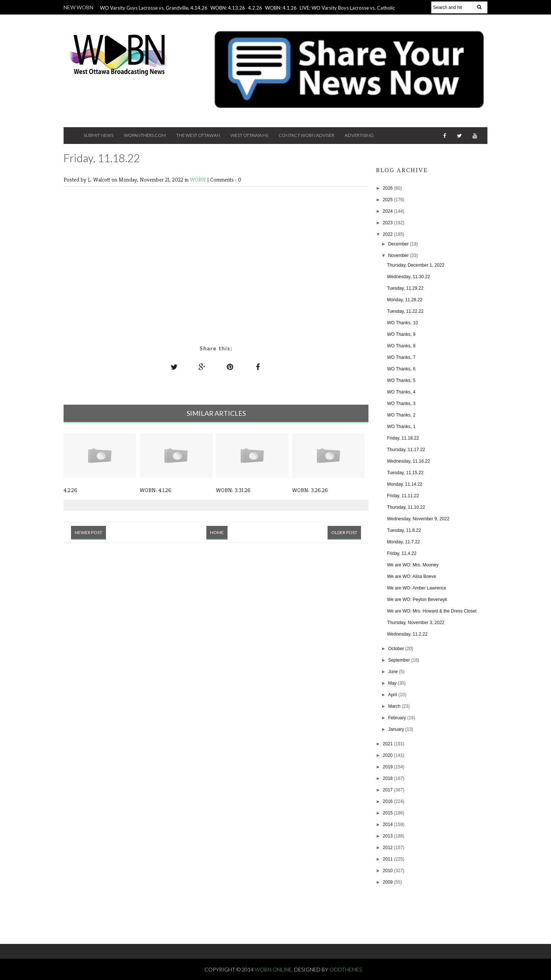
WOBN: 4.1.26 (281, 8)
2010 (389, 871)
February (398, 718)
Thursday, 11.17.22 (406, 450)
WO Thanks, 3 (401, 404)
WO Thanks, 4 (401, 392)
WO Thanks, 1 (401, 427)
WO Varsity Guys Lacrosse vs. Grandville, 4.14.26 (154, 8)
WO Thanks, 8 (401, 346)
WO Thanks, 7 (401, 357)
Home (217, 532)
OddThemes (346, 969)
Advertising (359, 135)
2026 (389, 188)
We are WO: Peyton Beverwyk (417, 600)
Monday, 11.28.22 (405, 300)
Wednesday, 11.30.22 (409, 277)
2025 (389, 200)
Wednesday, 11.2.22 (407, 634)
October (397, 649)
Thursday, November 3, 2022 (416, 623)
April (393, 695)
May (393, 683)
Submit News (99, 135)
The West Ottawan (198, 135)
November (399, 256)
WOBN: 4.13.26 (228, 8)
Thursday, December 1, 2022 (416, 265)
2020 (389, 755)
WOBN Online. (274, 969)
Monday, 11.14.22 (405, 484)
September (400, 660)
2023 (389, 223)
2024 (389, 211)
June (394, 672)
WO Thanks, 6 (401, 369)
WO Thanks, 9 (401, 334)
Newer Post (88, 532)
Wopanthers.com (145, 135)
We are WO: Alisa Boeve (412, 576)
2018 (389, 778)
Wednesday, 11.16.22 (409, 461)
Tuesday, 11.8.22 (404, 530)
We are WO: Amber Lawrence (417, 588)
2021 (389, 744)
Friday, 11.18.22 (403, 438)
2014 (389, 825)
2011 (389, 859)
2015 (389, 813)
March (395, 706)
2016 (389, 801)
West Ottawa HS (249, 135)
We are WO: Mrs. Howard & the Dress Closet (432, 611)
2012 (389, 848)
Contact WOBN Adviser (306, 135)
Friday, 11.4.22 (402, 553)
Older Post (344, 532)
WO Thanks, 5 (401, 380)
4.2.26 (255, 8)
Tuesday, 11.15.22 (405, 473)
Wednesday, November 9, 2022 (418, 519)
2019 (389, 767)
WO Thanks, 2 (401, 415)
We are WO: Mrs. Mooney (413, 565)
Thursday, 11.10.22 (406, 507)
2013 (389, 836)
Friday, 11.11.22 (403, 496)
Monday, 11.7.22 (404, 542)
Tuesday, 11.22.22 (405, 311)
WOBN (199, 179)
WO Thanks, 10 (402, 323)
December (399, 244)
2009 (389, 882)
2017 (389, 790)
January (397, 729)
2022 (389, 234)
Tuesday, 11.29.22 (405, 288)
